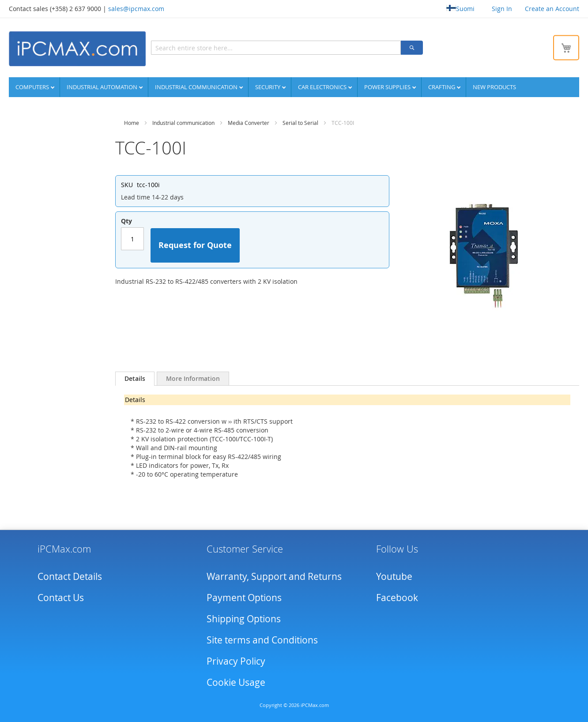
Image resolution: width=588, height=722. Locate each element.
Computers (33, 87)
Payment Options (244, 598)
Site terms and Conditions (262, 640)
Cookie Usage (236, 682)
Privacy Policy (236, 661)
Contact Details (70, 576)
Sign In (502, 9)
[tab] (135, 379)
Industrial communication (197, 87)
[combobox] (276, 48)
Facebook (397, 598)
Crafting (442, 87)
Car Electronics (323, 87)
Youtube (394, 576)
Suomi (460, 9)
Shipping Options (244, 619)
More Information (193, 378)
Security (268, 87)
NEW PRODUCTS (494, 87)
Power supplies (388, 87)
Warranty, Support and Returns (274, 576)
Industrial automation (103, 87)
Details (135, 378)
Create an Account (552, 9)
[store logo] (77, 49)
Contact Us (61, 598)
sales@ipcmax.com (136, 9)
